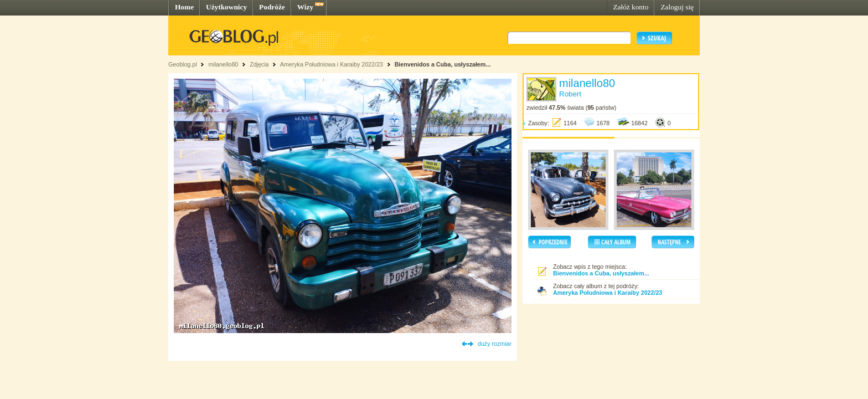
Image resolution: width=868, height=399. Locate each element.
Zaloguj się (677, 7)
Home (184, 7)
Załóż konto (631, 7)
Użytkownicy (226, 7)
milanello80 (223, 64)
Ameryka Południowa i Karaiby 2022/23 (332, 64)
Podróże (272, 7)
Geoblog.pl (183, 64)
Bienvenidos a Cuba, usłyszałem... (443, 64)
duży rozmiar (495, 344)
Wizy (305, 7)
